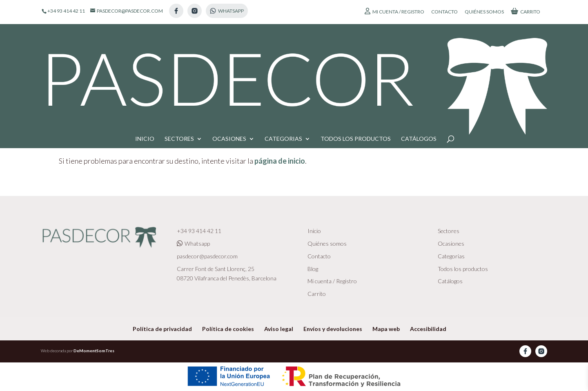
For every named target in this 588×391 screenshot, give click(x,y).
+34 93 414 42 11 (199, 231)
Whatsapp (193, 243)
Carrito (526, 11)
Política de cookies (228, 329)
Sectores (179, 57)
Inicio (145, 57)
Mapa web (386, 329)
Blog (313, 269)
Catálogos (419, 57)
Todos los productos (356, 57)
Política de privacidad (162, 329)
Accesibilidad (428, 329)
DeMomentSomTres (94, 351)
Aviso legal (279, 329)
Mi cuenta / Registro (394, 11)
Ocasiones (229, 57)
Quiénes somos (484, 12)
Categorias (283, 57)
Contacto (444, 12)
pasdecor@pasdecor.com (207, 256)
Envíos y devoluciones (333, 329)
